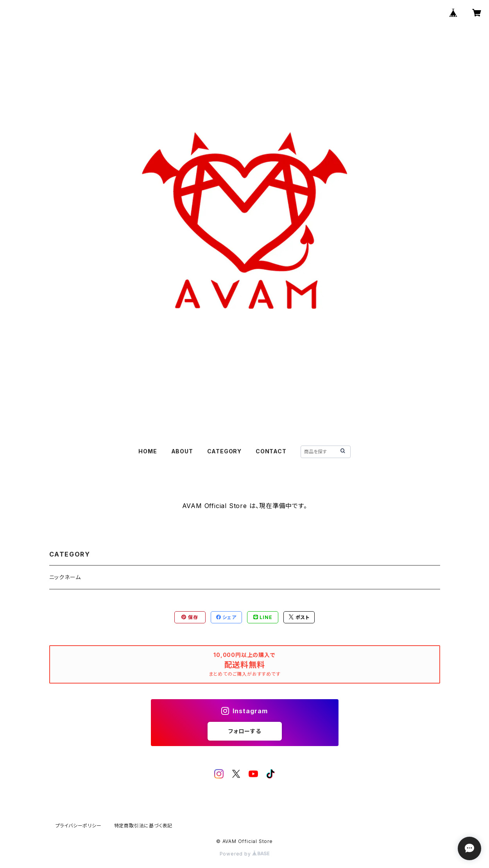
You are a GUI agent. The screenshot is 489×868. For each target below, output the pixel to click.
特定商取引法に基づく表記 (143, 826)
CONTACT (271, 451)
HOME (148, 451)
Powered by (245, 854)
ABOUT (182, 451)
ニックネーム (65, 577)
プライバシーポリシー (79, 826)
